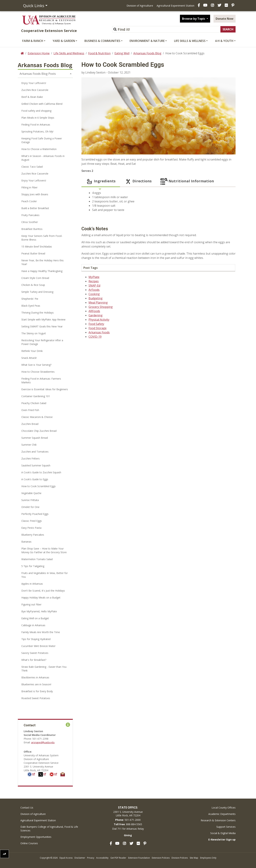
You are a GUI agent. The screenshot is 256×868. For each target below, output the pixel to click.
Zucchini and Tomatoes (35, 452)
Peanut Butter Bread (33, 253)
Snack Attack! (29, 358)
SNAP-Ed (94, 285)
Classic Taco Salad (32, 167)
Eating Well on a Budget (35, 618)
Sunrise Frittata (30, 500)
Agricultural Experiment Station (175, 6)
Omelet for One (30, 507)
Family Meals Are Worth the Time (41, 632)
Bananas (26, 542)
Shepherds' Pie (30, 299)
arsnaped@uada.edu (43, 742)
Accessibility (102, 858)
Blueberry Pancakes (33, 535)
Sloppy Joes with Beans (35, 194)
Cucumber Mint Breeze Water (38, 646)
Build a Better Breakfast (35, 208)
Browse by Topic (194, 19)
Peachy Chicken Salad (34, 403)
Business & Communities (102, 41)
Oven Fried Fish (30, 410)
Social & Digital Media (223, 833)
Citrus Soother (30, 222)
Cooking (94, 294)
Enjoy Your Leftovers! (34, 83)
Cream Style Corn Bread (35, 278)
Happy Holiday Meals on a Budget (41, 598)
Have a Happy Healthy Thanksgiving (42, 271)
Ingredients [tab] (101, 181)
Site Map (194, 858)
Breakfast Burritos (32, 229)
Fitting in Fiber (29, 187)
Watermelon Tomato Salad (37, 559)
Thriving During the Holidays (38, 313)
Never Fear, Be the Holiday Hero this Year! (42, 262)
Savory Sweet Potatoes (35, 653)
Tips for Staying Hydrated (36, 639)
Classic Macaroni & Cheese (37, 417)
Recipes (94, 281)
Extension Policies (161, 858)
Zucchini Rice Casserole (35, 90)
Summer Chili (29, 445)
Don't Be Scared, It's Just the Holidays (43, 591)
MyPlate (94, 277)
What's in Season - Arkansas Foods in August (43, 158)
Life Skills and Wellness (69, 53)
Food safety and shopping (36, 111)
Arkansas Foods (99, 332)
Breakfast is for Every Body (37, 691)
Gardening (96, 315)
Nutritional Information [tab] (187, 181)
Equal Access (66, 858)
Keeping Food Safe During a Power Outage (42, 140)
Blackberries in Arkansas (35, 677)
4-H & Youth (224, 41)
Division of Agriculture (140, 6)
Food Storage (98, 328)
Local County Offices (224, 808)
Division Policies (180, 858)
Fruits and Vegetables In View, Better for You (45, 575)
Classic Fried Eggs (32, 521)
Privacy (91, 858)
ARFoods (94, 311)
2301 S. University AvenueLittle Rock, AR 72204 (128, 814)
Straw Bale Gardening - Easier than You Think (44, 669)
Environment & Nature (147, 41)
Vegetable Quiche (31, 493)
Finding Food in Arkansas (36, 125)
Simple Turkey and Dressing (37, 292)
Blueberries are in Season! (36, 684)
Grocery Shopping (101, 307)
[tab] (223, 181)
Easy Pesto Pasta (31, 528)
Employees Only (208, 858)
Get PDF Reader (118, 858)
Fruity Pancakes (30, 215)
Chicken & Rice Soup (33, 285)
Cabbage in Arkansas (33, 625)
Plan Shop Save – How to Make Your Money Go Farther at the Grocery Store (44, 550)
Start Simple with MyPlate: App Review (43, 319)
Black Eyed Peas (31, 306)
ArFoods (94, 290)
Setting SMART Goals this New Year (42, 326)
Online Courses (29, 843)
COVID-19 (95, 337)
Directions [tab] (138, 181)
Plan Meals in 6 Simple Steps (38, 118)
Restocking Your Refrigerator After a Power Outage (42, 342)
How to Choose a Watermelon (39, 149)
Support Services (226, 827)
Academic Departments (222, 814)
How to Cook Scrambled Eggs (38, 486)
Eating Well (122, 53)
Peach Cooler (29, 201)
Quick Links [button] (34, 6)
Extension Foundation (139, 858)
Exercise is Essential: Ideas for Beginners (45, 389)
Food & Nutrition (99, 53)
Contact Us (27, 808)
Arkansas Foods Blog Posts (38, 74)
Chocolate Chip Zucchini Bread (39, 431)
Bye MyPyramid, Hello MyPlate (39, 611)
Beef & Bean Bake (32, 97)
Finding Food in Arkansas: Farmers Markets (41, 380)
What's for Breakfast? (34, 660)
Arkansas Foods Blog (147, 53)
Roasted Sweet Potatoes (36, 698)
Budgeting (96, 298)
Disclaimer (80, 858)
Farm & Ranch (33, 41)
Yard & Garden (64, 41)
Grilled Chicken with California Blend (42, 104)
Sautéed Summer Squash (36, 465)
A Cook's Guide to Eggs (35, 479)
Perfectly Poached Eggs (35, 514)
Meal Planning (98, 303)
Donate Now (225, 19)
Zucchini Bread (30, 424)
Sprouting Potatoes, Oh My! (37, 131)
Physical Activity (99, 320)
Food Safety (96, 324)
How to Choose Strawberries (38, 372)
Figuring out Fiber (31, 604)
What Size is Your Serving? (36, 365)
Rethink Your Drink (32, 351)
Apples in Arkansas (32, 584)
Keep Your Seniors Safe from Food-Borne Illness (42, 238)
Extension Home (39, 53)
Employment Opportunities (36, 837)
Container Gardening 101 (36, 396)
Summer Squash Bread (35, 438)
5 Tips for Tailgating (33, 566)
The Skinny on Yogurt (34, 333)
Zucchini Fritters (30, 459)
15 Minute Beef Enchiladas (37, 247)
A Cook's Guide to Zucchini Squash (41, 472)
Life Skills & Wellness (190, 41)
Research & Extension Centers (218, 820)
